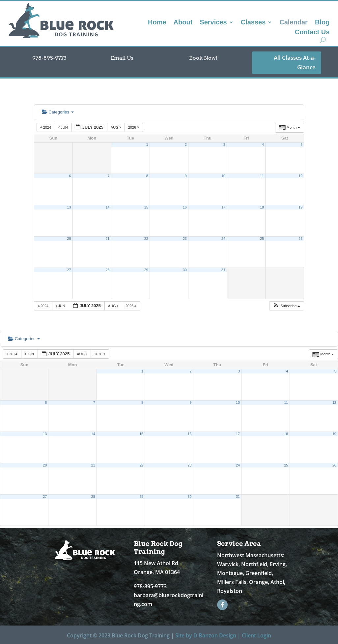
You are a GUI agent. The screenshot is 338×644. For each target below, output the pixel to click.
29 (146, 270)
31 (223, 270)
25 (262, 239)
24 (223, 239)
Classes (253, 23)
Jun (64, 127)
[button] (286, 306)
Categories (58, 112)
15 (146, 207)
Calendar (294, 23)
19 (300, 207)
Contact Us (312, 33)
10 (223, 176)
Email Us (122, 58)
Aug (116, 127)
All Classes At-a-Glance (295, 62)
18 (262, 207)
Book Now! (203, 58)
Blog (322, 23)
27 (69, 270)
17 (223, 207)
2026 (134, 127)
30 (185, 270)
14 (108, 207)
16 (185, 207)
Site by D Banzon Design (206, 635)
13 (69, 207)
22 (146, 239)
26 (300, 239)
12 (300, 176)
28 (108, 270)
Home (157, 23)
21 (108, 239)
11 (262, 176)
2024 (46, 127)
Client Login (256, 635)
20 (69, 239)
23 (185, 239)
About (183, 23)
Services (213, 23)
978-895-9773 (49, 58)
